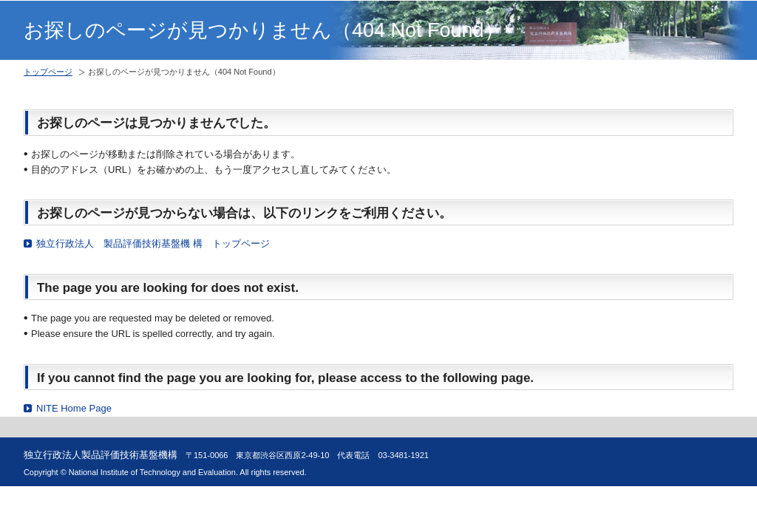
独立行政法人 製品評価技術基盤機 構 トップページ (153, 243)
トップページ (48, 72)
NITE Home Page (74, 408)
